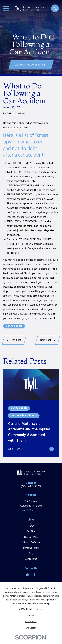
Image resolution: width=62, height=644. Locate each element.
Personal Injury (31, 548)
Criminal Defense (31, 543)
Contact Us (31, 559)
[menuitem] (31, 615)
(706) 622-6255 (31, 486)
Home (31, 526)
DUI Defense (31, 537)
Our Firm (31, 532)
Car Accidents (14, 326)
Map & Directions (31, 510)
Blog (31, 554)
